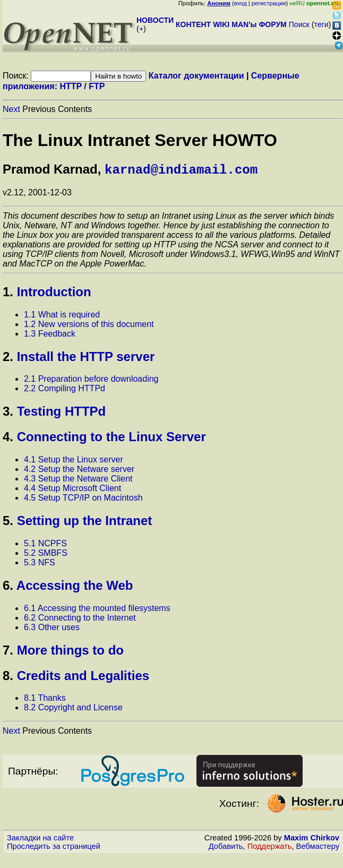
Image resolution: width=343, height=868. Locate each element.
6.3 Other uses (52, 629)
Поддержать (270, 848)
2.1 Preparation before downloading (91, 381)
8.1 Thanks (45, 700)
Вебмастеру (318, 848)
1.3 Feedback (50, 336)
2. (8, 359)
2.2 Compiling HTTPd (65, 390)
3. (8, 413)
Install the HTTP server (86, 359)
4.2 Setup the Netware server (79, 471)
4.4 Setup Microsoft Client (72, 490)
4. (8, 439)
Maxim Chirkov (312, 840)
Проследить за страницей (54, 848)
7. (8, 652)
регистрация (269, 3)
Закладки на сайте (40, 840)
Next (11, 109)
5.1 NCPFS (45, 545)
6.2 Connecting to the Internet (80, 620)
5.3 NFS (40, 565)
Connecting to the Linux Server (112, 439)
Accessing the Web (75, 587)
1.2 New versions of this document (89, 326)
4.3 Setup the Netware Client (78, 481)
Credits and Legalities (83, 678)
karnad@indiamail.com (181, 171)
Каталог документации (196, 76)
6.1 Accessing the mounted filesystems (97, 610)
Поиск (299, 24)
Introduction (54, 294)
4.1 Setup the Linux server (74, 462)
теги (321, 24)
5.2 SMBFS (46, 555)
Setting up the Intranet (85, 523)
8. (8, 678)
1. (8, 294)
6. (8, 587)
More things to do (70, 652)
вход (241, 3)
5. (8, 523)
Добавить (226, 848)
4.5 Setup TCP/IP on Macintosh (83, 500)
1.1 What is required (62, 317)
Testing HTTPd (62, 413)
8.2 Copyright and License (73, 710)
